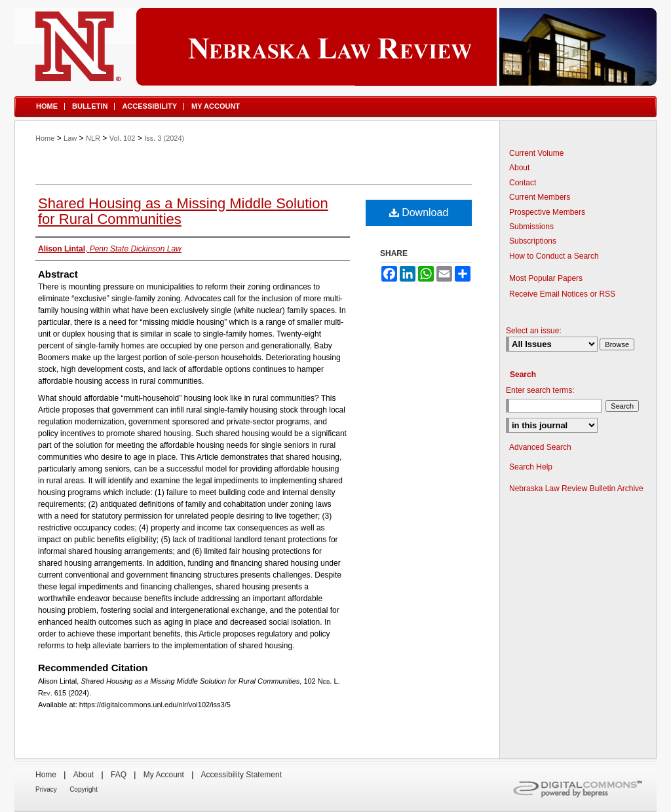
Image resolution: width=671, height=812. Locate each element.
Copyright (84, 789)
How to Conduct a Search (554, 256)
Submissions (531, 227)
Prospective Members (547, 212)
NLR (93, 138)
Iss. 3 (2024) (164, 138)
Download (419, 212)
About (519, 168)
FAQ (119, 775)
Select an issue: (534, 331)
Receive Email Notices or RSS (562, 294)
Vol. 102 (123, 138)
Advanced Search (540, 447)
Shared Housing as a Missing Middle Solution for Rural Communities (183, 211)
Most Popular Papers (546, 278)
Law (70, 138)
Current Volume (536, 153)
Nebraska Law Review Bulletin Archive (576, 489)
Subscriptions (533, 241)
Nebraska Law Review (335, 47)
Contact (523, 183)
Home (45, 138)
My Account (164, 775)
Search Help (531, 467)
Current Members (540, 197)
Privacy (46, 789)
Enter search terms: (540, 390)
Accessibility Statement (241, 775)
